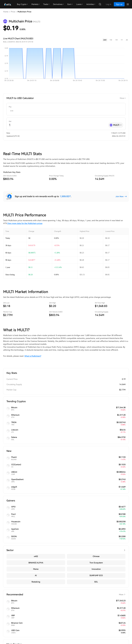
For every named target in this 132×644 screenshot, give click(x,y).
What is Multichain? (33, 356)
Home (6, 12)
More (122, 98)
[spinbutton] (66, 111)
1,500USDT (65, 196)
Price (13, 12)
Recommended (66, 595)
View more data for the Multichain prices (25, 223)
